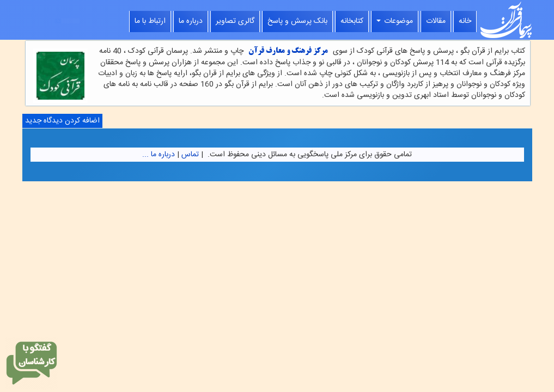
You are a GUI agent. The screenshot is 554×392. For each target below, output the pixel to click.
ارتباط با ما (150, 21)
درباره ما (191, 21)
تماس (190, 155)
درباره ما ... (159, 155)
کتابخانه (352, 21)
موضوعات (395, 21)
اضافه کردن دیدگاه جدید (62, 121)
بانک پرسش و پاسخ (297, 21)
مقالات (436, 21)
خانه (465, 21)
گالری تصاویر (235, 21)
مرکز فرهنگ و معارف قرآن (288, 51)
